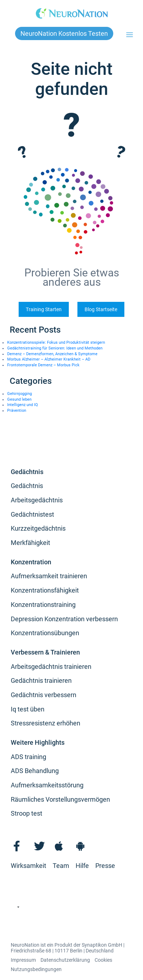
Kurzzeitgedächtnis (38, 528)
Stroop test (27, 813)
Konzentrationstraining (43, 605)
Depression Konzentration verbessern (64, 619)
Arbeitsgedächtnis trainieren (51, 667)
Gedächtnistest (32, 514)
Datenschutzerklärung (65, 960)
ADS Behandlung (35, 771)
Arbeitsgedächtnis (37, 500)
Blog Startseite (101, 309)
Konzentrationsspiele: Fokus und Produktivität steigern (56, 342)
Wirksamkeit (28, 866)
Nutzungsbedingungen (36, 969)
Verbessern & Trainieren (45, 652)
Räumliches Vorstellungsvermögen (60, 799)
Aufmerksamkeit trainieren (49, 576)
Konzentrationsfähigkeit (45, 590)
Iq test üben (28, 709)
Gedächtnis (27, 472)
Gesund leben (19, 399)
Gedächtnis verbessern (44, 695)
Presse (105, 866)
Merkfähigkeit (30, 543)
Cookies (103, 960)
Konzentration (31, 562)
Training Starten (44, 309)
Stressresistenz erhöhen (46, 723)
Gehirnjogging (20, 394)
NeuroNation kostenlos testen (64, 33)
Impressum (23, 960)
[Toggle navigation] (130, 35)
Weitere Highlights (38, 742)
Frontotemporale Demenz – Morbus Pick (43, 365)
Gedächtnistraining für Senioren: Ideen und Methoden (55, 348)
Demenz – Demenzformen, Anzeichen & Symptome (52, 354)
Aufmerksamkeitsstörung (47, 785)
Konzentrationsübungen (45, 633)
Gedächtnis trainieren (41, 680)
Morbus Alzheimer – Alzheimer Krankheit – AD (49, 359)
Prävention (17, 411)
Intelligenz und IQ (23, 405)
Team (61, 866)
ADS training (28, 757)
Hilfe (82, 866)
